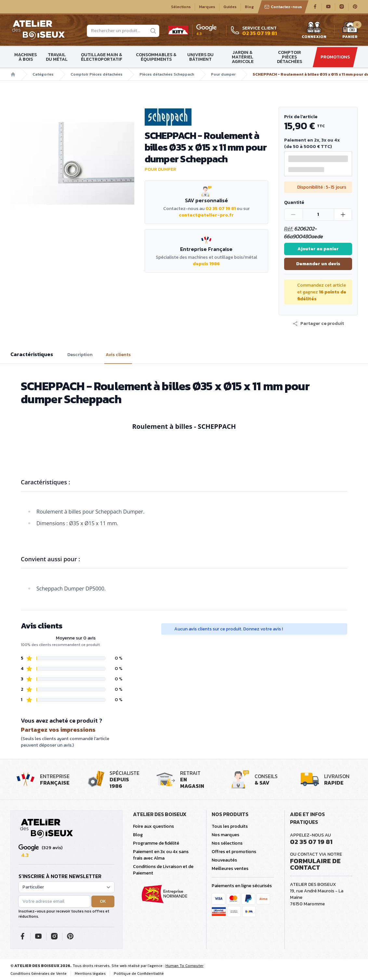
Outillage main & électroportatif (102, 57)
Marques (207, 7)
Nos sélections (227, 843)
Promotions (335, 57)
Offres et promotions (234, 852)
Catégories (43, 74)
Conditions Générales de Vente (39, 974)
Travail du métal (57, 57)
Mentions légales (90, 974)
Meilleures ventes (230, 868)
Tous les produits (230, 826)
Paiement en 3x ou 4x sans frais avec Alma (161, 855)
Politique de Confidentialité (139, 974)
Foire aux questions (153, 826)
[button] (318, 324)
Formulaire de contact (315, 864)
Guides (230, 7)
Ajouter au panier (318, 249)
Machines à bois (26, 57)
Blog (249, 7)
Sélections (181, 7)
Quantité (294, 202)
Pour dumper (223, 74)
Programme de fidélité (156, 843)
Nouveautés (224, 860)
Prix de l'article (301, 117)
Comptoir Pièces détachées (289, 57)
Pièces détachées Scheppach (167, 74)
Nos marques (225, 835)
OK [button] (103, 901)
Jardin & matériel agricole (243, 57)
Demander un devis (318, 264)
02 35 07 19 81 (221, 209)
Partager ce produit (318, 324)
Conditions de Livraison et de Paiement (163, 870)
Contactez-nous (283, 7)
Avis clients (118, 355)
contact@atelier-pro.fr (206, 215)
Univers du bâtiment (200, 57)
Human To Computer (184, 966)
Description (80, 355)
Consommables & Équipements (156, 57)
